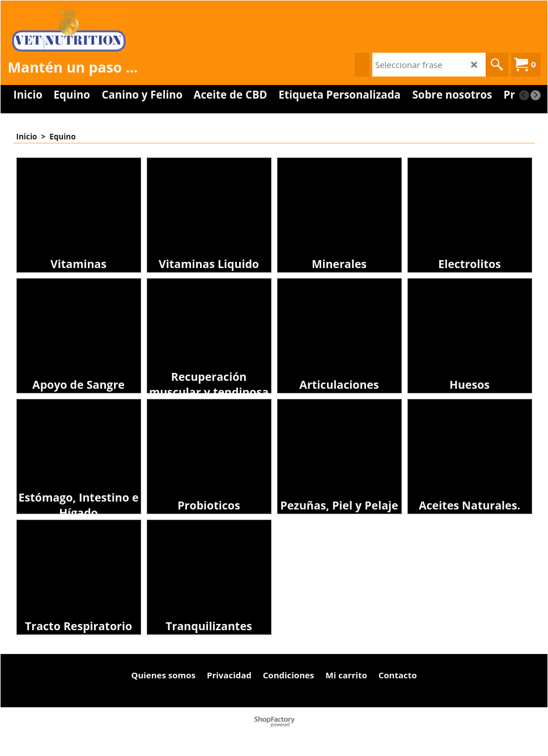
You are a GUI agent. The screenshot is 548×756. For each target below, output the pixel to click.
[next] (536, 95)
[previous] (524, 95)
